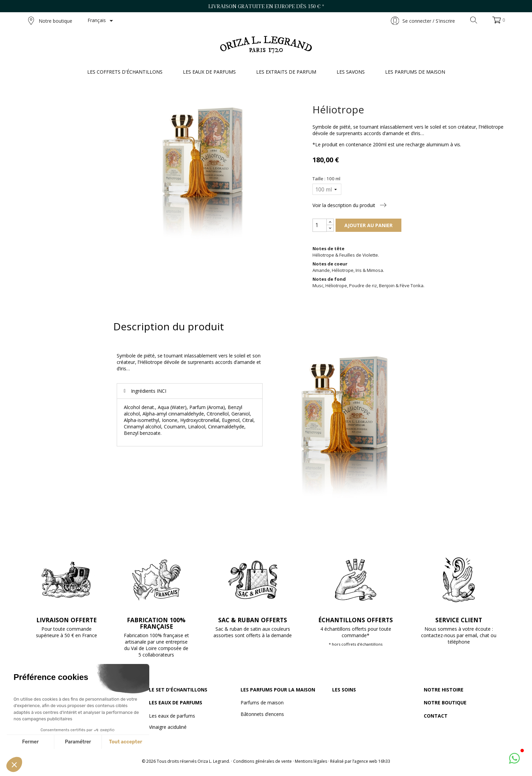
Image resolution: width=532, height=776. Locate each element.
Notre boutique (50, 21)
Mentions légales (311, 761)
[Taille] (327, 189)
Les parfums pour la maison (278, 690)
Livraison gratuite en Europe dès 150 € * (266, 6)
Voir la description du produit (349, 205)
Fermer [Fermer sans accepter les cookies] (30, 742)
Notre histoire (444, 690)
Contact (436, 716)
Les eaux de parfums (176, 703)
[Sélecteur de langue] (101, 21)
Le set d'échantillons (178, 690)
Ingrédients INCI (149, 391)
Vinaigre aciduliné (168, 727)
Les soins (344, 690)
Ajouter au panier (368, 225)
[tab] (190, 391)
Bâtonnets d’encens (262, 714)
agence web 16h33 (372, 761)
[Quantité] (320, 225)
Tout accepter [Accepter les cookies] (126, 742)
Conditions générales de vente (262, 761)
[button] (14, 764)
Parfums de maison (262, 703)
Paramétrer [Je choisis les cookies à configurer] (78, 742)
